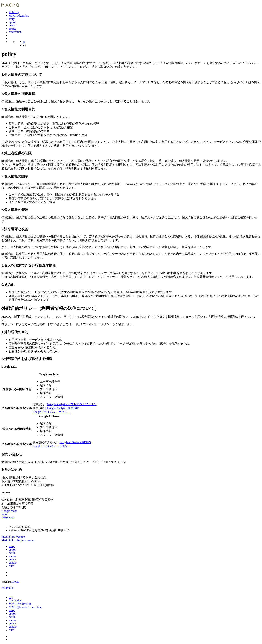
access (12, 29)
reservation (15, 32)
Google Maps (9, 511)
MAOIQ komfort (19, 16)
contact (13, 563)
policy (12, 559)
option (12, 22)
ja (24, 42)
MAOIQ (14, 12)
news (12, 25)
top (11, 597)
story (12, 19)
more (4, 514)
